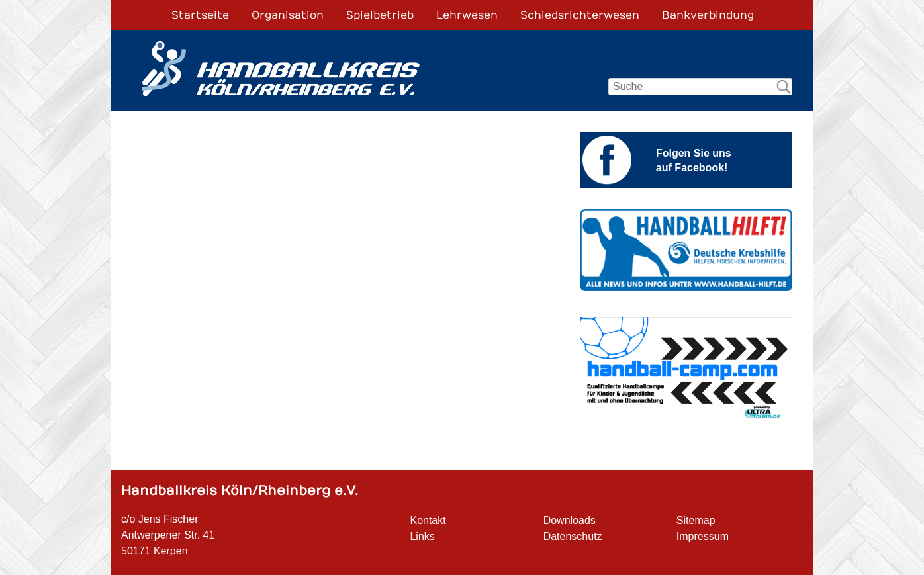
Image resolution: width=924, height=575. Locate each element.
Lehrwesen (467, 15)
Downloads (570, 520)
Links (422, 536)
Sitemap (696, 520)
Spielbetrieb (380, 15)
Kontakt (428, 520)
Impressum (703, 536)
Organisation (288, 15)
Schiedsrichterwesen (580, 15)
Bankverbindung (708, 15)
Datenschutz (573, 536)
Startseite (200, 15)
